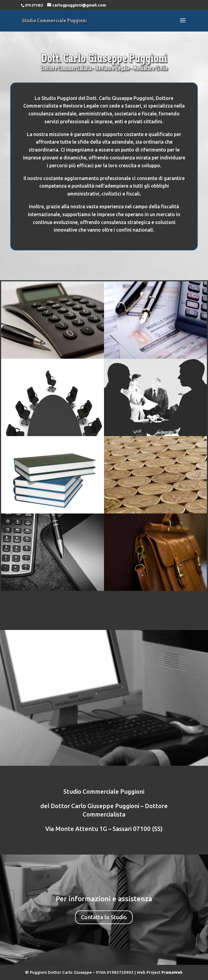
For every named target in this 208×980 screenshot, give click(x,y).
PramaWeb (172, 972)
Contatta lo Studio (104, 917)
